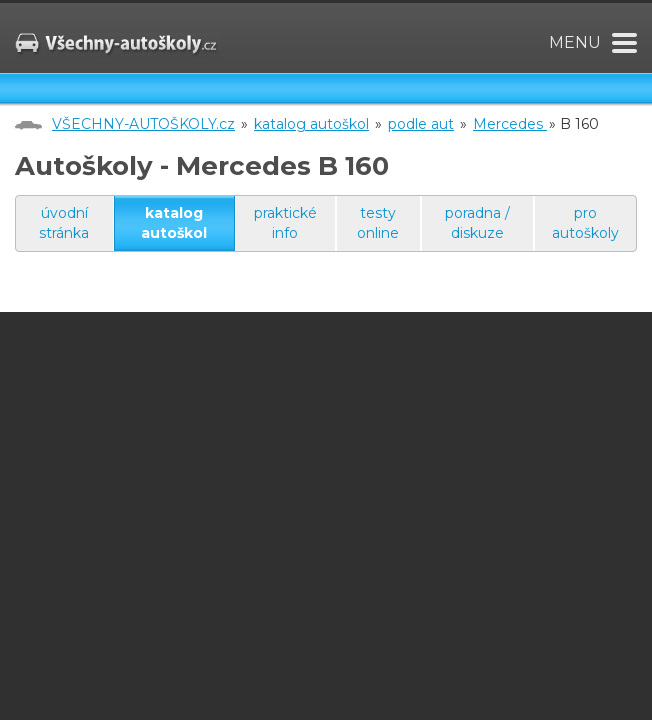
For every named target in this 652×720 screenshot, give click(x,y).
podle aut (421, 124)
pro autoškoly (585, 223)
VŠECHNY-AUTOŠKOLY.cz (143, 124)
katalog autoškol (311, 124)
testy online (378, 223)
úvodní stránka (64, 223)
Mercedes (510, 124)
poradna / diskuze (477, 223)
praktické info (285, 223)
